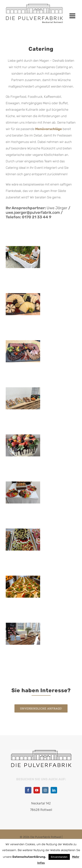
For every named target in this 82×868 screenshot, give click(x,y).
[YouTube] (37, 790)
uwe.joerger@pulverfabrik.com (33, 212)
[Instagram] (45, 790)
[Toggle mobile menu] (73, 16)
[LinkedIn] (54, 790)
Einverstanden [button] (59, 857)
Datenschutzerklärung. (29, 857)
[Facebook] (28, 790)
